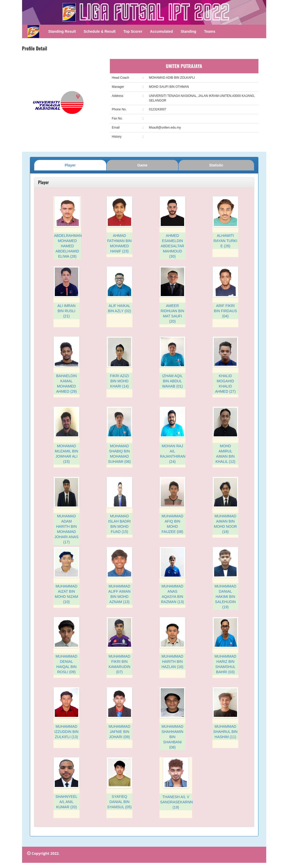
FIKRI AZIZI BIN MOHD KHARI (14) (119, 381)
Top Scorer (133, 31)
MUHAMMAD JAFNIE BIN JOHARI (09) (119, 732)
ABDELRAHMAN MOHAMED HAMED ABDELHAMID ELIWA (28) (68, 246)
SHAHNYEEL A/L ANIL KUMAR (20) (66, 802)
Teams (210, 31)
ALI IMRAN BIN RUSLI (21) (66, 311)
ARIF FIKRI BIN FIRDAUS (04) (226, 311)
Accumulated (162, 31)
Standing (189, 31)
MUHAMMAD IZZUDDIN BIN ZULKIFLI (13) (67, 732)
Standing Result (62, 31)
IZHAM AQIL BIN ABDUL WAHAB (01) (172, 381)
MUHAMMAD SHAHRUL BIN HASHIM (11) (225, 732)
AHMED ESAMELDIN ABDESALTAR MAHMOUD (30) (173, 246)
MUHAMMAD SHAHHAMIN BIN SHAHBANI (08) (172, 737)
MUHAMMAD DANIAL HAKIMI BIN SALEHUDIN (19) (225, 597)
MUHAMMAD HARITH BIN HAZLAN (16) (172, 662)
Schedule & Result (100, 31)
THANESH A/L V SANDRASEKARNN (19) (176, 802)
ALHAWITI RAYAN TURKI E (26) (225, 241)
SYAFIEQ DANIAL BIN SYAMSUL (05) (119, 802)
